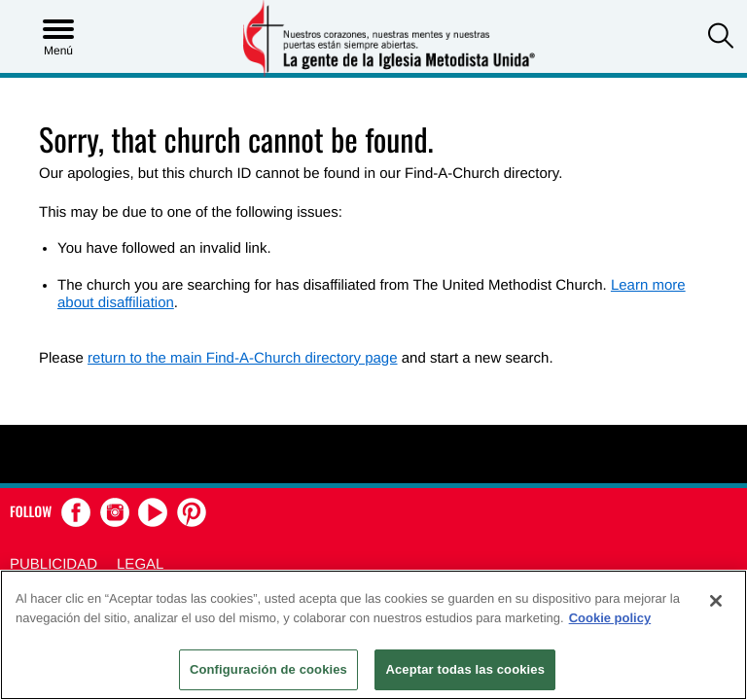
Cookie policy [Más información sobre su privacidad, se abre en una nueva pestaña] (610, 618)
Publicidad (53, 564)
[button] (721, 38)
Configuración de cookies (268, 669)
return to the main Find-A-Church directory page (242, 358)
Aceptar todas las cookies (465, 669)
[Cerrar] (716, 601)
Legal (140, 564)
